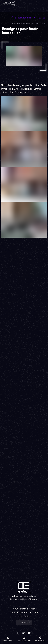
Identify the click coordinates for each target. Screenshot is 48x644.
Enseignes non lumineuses (30, 18)
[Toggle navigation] (44, 3)
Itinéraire (24, 622)
